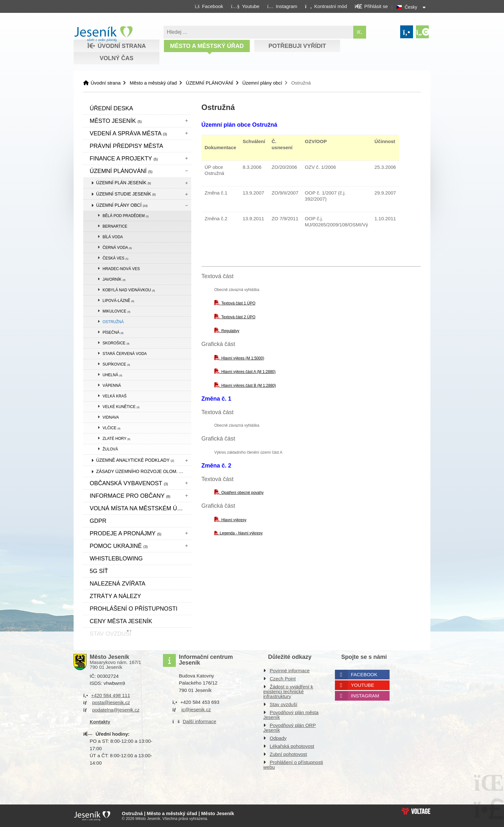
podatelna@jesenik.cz (116, 710)
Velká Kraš (115, 396)
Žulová (110, 449)
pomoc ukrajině (119, 546)
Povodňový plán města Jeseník (291, 715)
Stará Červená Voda (125, 354)
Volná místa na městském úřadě (140, 508)
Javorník (114, 279)
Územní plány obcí (262, 83)
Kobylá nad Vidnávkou (129, 290)
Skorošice (116, 343)
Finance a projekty (124, 159)
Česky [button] (411, 7)
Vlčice (111, 428)
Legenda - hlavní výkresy (241, 533)
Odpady (278, 738)
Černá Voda (117, 248)
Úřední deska (111, 108)
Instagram (365, 696)
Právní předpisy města (126, 146)
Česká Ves (115, 258)
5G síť (99, 571)
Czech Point (283, 679)
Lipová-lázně (118, 301)
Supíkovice (116, 364)
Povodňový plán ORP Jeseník (289, 728)
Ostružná (113, 322)
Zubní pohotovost (288, 754)
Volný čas (117, 58)
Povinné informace (290, 671)
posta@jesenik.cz (111, 702)
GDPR (98, 521)
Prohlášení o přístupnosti (134, 609)
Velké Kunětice (121, 407)
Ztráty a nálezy (115, 596)
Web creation (416, 811)
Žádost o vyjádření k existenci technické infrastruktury (288, 691)
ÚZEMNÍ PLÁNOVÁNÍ (210, 83)
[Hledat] (360, 32)
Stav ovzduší (283, 704)
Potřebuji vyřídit (297, 46)
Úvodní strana (103, 34)
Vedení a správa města (128, 133)
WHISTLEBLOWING (116, 559)
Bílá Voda (113, 237)
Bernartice (115, 226)
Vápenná (112, 386)
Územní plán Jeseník (124, 183)
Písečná (113, 332)
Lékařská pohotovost (292, 746)
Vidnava (111, 417)
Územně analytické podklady (135, 460)
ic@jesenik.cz (196, 709)
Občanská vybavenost (129, 483)
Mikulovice (116, 311)
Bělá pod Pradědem (126, 216)
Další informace (200, 721)
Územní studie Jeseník (126, 194)
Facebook (364, 674)
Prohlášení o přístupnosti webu (293, 765)
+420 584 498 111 (110, 695)
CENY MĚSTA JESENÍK (121, 621)
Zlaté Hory (116, 439)
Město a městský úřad (207, 46)
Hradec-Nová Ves (121, 269)
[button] (326, 6)
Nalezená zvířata (117, 584)
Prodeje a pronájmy (126, 533)
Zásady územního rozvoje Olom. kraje (144, 471)
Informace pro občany (130, 496)
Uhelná (112, 375)
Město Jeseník (116, 121)
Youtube (363, 685)
